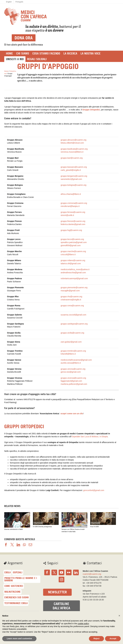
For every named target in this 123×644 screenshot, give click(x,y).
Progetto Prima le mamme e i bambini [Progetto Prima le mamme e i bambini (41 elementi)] (21, 579)
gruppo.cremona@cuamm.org (74, 203)
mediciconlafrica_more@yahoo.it (75, 269)
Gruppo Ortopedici (91, 110)
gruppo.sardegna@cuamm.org (74, 324)
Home (6, 71)
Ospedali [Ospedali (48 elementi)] (18, 572)
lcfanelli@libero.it (68, 354)
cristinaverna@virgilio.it (71, 300)
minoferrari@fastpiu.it (70, 206)
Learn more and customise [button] (19, 638)
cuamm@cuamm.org (92, 574)
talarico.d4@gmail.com (71, 263)
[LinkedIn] (76, 572)
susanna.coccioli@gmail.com (73, 315)
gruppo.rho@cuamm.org (71, 297)
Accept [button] (113, 638)
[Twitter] (54, 572)
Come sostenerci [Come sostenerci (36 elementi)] (14, 586)
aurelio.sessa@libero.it (71, 363)
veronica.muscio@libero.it (72, 152)
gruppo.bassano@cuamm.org (74, 167)
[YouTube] (61, 572)
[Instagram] (61, 580)
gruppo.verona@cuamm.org (73, 369)
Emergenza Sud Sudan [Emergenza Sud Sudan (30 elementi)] (16, 597)
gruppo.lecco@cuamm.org (72, 239)
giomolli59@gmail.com (71, 245)
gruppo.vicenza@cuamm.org (73, 378)
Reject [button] (96, 638)
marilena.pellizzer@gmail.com (74, 384)
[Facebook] (47, 572)
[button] (119, 616)
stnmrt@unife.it (67, 215)
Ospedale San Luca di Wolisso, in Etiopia (90, 437)
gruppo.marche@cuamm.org (73, 251)
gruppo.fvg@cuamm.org (71, 230)
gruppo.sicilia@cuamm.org (72, 333)
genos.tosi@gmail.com (71, 372)
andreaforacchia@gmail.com (73, 273)
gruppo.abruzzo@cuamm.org (74, 140)
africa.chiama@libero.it (71, 194)
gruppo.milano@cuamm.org (73, 260)
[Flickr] (69, 572)
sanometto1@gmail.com (71, 179)
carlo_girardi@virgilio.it (71, 170)
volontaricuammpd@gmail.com (74, 278)
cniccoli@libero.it (68, 254)
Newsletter (57, 592)
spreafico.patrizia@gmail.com (74, 242)
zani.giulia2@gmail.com (71, 342)
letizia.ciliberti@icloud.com (72, 143)
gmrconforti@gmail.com (94, 490)
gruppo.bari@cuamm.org (72, 158)
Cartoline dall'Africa (61, 606)
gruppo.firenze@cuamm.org (73, 221)
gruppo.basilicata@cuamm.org (74, 149)
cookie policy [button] (83, 624)
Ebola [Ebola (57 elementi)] (7, 572)
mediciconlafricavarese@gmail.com (76, 360)
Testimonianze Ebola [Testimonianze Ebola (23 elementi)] (16, 603)
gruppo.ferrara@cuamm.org (73, 212)
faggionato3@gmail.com (71, 381)
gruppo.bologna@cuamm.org (74, 185)
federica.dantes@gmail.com (73, 224)
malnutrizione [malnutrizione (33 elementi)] (13, 592)
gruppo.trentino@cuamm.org (73, 351)
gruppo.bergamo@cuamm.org (74, 176)
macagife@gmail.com (70, 291)
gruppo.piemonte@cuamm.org (74, 287)
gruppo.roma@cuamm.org (72, 306)
